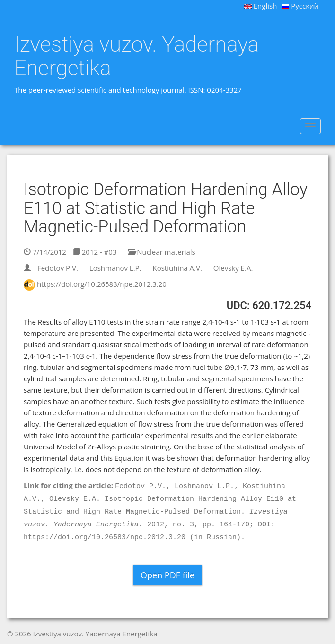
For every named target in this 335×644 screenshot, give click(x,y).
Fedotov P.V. (58, 268)
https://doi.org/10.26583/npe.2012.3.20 (102, 284)
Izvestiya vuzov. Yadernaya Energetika (137, 56)
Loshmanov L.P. (115, 268)
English (261, 6)
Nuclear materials (161, 252)
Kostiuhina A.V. (177, 268)
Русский (300, 6)
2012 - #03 (95, 252)
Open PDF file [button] (167, 575)
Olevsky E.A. (233, 268)
